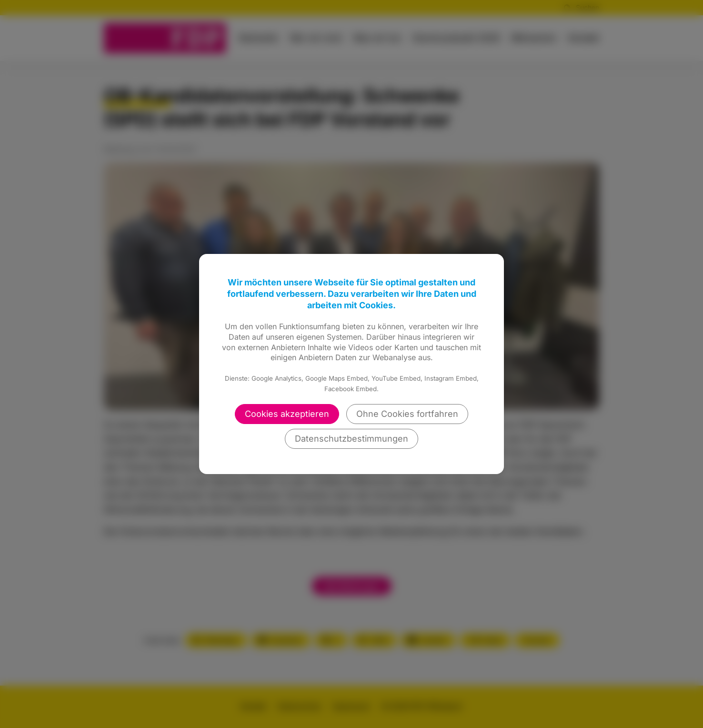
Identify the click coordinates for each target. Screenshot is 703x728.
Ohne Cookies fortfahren (407, 414)
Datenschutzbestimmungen (351, 439)
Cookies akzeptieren (287, 414)
